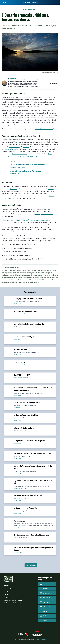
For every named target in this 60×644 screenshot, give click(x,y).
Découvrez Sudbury (9, 597)
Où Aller (6, 592)
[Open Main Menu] (4, 2)
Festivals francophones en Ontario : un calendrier (26, 172)
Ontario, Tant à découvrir (44, 214)
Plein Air (6, 594)
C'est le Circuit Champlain (44, 129)
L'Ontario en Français (9, 589)
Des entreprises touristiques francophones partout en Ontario (28, 166)
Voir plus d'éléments (31, 565)
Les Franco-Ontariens (20, 154)
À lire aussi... (13, 162)
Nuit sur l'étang (14, 147)
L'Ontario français (32, 9)
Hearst (16, 142)
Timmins (26, 147)
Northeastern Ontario (48, 607)
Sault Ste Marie (46, 602)
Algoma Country (46, 598)
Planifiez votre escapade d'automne (13, 600)
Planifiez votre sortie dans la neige (13, 603)
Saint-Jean (13, 189)
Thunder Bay (46, 589)
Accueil (25, 9)
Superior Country (47, 593)
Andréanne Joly (14, 78)
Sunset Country (46, 584)
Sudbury (50, 189)
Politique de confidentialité (41, 640)
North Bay (45, 611)
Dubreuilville (8, 149)
